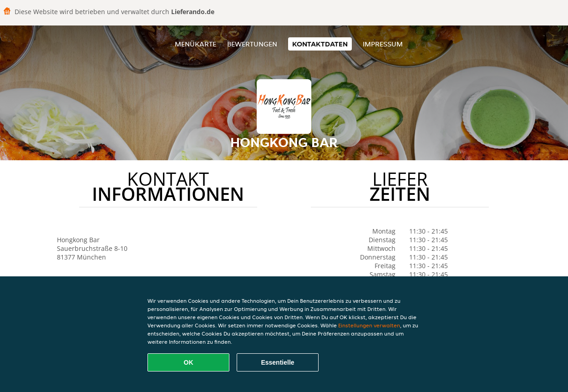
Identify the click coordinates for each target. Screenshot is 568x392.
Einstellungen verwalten (369, 325)
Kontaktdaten (320, 44)
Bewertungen (252, 44)
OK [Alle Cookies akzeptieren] (189, 362)
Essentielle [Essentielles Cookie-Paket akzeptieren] (277, 362)
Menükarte (195, 44)
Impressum (383, 44)
